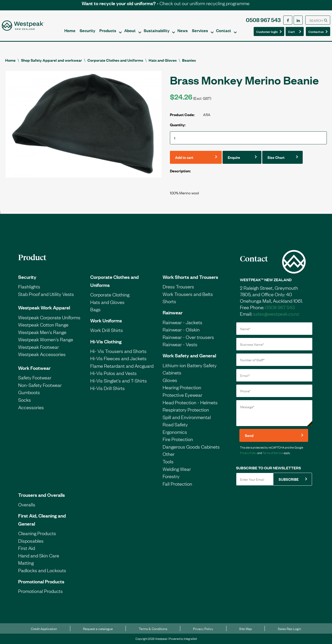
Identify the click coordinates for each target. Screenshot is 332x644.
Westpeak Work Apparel (44, 307)
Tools (168, 461)
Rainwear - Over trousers (188, 337)
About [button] (130, 30)
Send (249, 435)
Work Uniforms (106, 320)
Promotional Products (41, 581)
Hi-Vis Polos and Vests (113, 373)
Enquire (234, 157)
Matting (26, 563)
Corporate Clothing (110, 294)
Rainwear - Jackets (182, 322)
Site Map (245, 628)
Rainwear (173, 312)
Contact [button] (224, 30)
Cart (293, 31)
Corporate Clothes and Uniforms (115, 60)
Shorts (169, 301)
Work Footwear (34, 368)
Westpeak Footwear (39, 347)
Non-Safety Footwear (40, 385)
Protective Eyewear (182, 395)
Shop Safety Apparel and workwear (51, 60)
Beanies (189, 60)
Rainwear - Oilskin (181, 329)
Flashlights (29, 286)
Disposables (31, 541)
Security (87, 30)
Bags (95, 309)
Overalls (27, 504)
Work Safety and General (189, 355)
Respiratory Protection (186, 409)
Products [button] (108, 30)
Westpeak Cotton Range (43, 324)
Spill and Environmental (187, 417)
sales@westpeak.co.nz (276, 314)
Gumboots (29, 392)
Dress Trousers (178, 286)
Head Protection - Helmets (190, 402)
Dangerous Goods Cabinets (191, 447)
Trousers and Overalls (41, 495)
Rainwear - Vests (180, 344)
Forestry (171, 476)
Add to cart (184, 157)
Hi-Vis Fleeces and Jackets (118, 358)
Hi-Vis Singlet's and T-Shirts (119, 380)
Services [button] (200, 30)
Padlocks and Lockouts (42, 570)
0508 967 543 (263, 20)
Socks (25, 400)
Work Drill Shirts (107, 330)
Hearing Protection (182, 387)
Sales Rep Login (289, 628)
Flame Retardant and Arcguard (122, 366)
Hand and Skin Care (39, 555)
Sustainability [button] (157, 30)
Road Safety (175, 424)
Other (169, 454)
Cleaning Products (37, 533)
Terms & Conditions (153, 628)
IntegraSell (190, 639)
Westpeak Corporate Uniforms (49, 317)
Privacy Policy (248, 453)
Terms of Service (273, 453)
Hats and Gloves (163, 60)
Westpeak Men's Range (42, 332)
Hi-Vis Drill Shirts (108, 388)
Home (70, 30)
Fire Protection (178, 439)
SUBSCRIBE (289, 479)
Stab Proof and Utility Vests (46, 294)
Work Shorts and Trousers (190, 277)
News (183, 30)
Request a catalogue (98, 628)
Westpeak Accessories (42, 354)
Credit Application (44, 628)
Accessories (31, 407)
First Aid (27, 548)
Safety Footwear (35, 377)
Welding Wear (177, 469)
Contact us (316, 31)
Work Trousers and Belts (188, 294)
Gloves (170, 380)
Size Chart (276, 157)
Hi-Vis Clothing (106, 341)
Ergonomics (175, 432)
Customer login (267, 31)
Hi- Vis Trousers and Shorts (118, 351)
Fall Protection (177, 484)
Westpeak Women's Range (46, 339)
